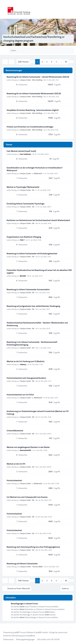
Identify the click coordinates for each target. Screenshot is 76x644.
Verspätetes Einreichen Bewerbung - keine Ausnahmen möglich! (33, 110)
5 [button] (56, 62)
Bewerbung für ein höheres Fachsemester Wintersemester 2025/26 (34, 94)
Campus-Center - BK (27, 223)
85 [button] (66, 62)
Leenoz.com (63, 632)
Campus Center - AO (27, 190)
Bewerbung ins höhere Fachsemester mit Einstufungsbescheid (32, 254)
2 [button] (42, 62)
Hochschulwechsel (14, 480)
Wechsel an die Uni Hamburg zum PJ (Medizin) (25, 361)
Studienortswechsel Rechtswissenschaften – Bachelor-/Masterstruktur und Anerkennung (37, 324)
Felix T (22, 240)
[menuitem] (8, 639)
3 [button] (47, 62)
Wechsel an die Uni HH (16, 464)
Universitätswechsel (15, 431)
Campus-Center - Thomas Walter (31, 567)
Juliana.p (23, 364)
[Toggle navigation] (73, 9)
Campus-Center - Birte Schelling (31, 80)
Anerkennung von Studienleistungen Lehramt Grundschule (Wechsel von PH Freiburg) (38, 413)
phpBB (16, 632)
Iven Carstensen (25, 154)
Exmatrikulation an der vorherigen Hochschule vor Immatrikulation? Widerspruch (35, 169)
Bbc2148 (23, 276)
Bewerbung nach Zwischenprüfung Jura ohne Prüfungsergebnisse (33, 547)
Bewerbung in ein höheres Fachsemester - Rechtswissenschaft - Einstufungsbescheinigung (32, 343)
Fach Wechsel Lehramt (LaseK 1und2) (21, 151)
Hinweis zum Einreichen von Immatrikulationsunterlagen (30, 127)
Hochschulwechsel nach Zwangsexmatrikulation (26, 378)
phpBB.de (31, 636)
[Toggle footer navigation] (3, 625)
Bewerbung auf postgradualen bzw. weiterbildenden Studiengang (33, 306)
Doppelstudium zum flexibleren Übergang (24, 237)
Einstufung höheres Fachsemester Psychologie (25, 204)
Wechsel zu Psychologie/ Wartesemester (23, 187)
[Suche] (66, 50)
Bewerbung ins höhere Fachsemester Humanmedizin (28, 289)
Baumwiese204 (25, 450)
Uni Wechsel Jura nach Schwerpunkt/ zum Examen (27, 497)
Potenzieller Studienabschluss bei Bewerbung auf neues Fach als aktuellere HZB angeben (39, 272)
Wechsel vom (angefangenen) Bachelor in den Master (28, 447)
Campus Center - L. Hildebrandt (31, 173)
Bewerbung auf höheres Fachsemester (22, 564)
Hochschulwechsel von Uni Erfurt (20, 395)
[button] (71, 62)
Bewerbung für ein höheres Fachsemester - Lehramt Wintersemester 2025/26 (38, 77)
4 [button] (52, 62)
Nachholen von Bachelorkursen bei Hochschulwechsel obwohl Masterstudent (38, 220)
